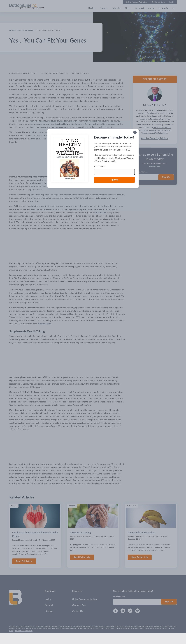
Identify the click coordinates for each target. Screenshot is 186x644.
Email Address (100, 166)
